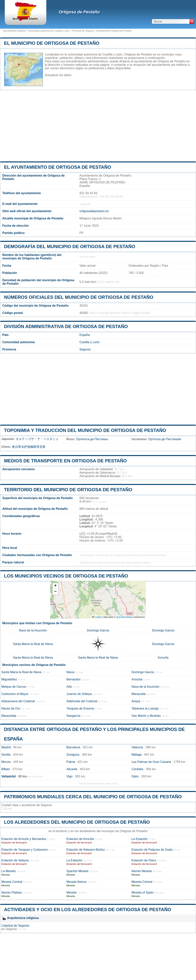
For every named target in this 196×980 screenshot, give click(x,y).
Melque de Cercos (14, 687)
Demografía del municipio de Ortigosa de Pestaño (70, 246)
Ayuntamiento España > (15, 31)
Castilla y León (89, 342)
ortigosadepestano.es (94, 211)
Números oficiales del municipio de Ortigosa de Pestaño (79, 297)
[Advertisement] (98, 126)
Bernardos (73, 679)
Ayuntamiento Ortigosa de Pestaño (114, 31)
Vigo (69, 776)
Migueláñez (9, 679)
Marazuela (139, 694)
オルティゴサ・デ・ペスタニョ (37, 439)
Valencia (137, 747)
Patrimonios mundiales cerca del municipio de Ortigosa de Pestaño (93, 797)
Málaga (136, 755)
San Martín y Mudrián (146, 716)
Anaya (136, 701)
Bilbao (6, 769)
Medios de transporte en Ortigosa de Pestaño (65, 461)
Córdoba (137, 769)
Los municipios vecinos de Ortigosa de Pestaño (66, 576)
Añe (69, 687)
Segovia (85, 349)
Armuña (163, 658)
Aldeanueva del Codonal (18, 701)
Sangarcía (73, 716)
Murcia (6, 762)
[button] (55, 586)
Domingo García (98, 630)
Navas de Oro (11, 708)
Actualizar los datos (58, 75)
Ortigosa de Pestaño (79, 12)
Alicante (72, 769)
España (85, 335)
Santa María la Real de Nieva (33, 644)
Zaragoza (73, 755)
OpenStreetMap (124, 617)
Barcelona (73, 747)
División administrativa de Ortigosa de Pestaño (66, 326)
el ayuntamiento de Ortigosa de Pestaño (58, 167)
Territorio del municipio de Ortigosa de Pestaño (68, 490)
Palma (71, 762)
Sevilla (6, 755)
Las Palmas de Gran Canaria (151, 762)
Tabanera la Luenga (145, 708)
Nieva (70, 672)
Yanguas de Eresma (80, 708)
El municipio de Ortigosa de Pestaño (52, 43)
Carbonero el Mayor (15, 694)
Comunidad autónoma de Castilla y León (49, 31)
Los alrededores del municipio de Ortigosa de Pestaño (77, 822)
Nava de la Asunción (33, 630)
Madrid (6, 747)
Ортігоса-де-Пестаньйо (165, 439)
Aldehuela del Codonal (82, 701)
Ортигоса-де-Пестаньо (92, 439)
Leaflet (97, 617)
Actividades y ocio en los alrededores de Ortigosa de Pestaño (88, 910)
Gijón (135, 776)
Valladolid (9, 776)
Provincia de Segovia (83, 31)
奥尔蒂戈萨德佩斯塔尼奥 (29, 447)
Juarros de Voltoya (79, 694)
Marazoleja (9, 716)
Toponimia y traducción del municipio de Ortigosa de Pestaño (85, 430)
